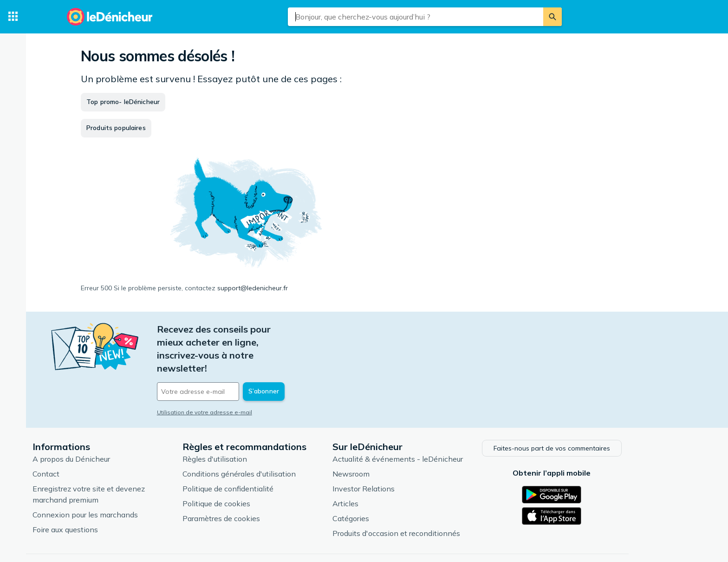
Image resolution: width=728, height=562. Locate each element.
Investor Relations (401, 456)
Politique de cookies (253, 471)
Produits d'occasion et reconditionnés (433, 500)
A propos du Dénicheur (108, 426)
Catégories (388, 485)
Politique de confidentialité (265, 456)
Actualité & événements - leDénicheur (435, 426)
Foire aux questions (102, 497)
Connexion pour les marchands (122, 482)
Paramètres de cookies (258, 485)
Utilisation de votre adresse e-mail (242, 373)
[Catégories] (13, 17)
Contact (83, 441)
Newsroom (388, 441)
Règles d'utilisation (252, 426)
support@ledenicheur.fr (253, 288)
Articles (383, 471)
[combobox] (416, 17)
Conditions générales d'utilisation (276, 441)
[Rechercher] (552, 17)
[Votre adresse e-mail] (257, 353)
